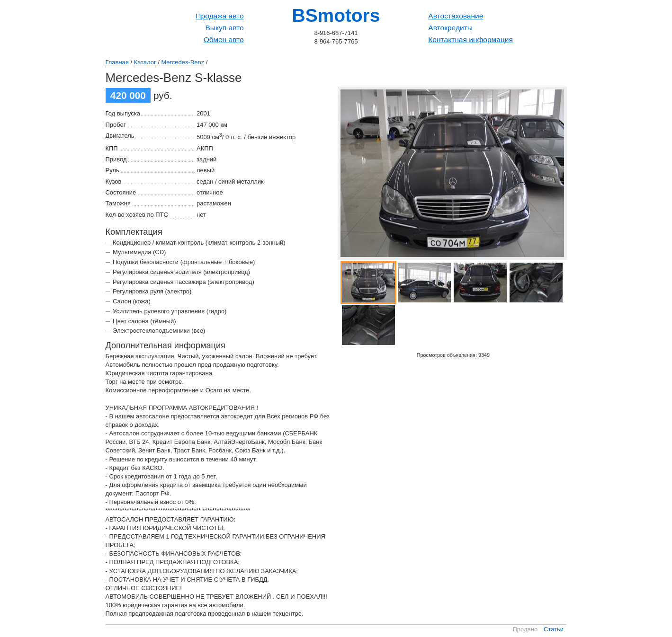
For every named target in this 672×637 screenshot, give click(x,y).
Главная (117, 62)
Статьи (554, 629)
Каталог (145, 62)
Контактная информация (470, 40)
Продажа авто (220, 16)
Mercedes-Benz (183, 62)
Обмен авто (224, 40)
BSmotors (336, 15)
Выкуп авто (224, 28)
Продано (525, 629)
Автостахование (456, 16)
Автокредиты (450, 28)
